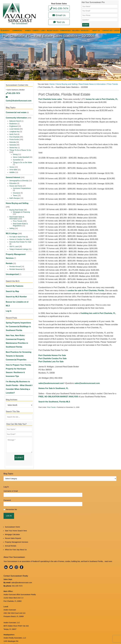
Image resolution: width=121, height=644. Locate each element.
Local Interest (14, 129)
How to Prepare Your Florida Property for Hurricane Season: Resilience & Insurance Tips (18, 348)
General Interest (12, 177)
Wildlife (12, 172)
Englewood (13, 126)
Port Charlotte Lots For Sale (51, 367)
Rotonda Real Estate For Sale (20, 237)
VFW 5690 (13, 170)
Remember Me (12, 478)
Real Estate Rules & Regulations (20, 220)
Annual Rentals (11, 514)
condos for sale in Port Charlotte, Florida (86, 296)
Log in (45, 635)
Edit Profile (53, 635)
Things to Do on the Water (23, 162)
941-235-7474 (59, 8)
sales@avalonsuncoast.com (51, 389)
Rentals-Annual (15, 260)
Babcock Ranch (15, 121)
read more (108, 530)
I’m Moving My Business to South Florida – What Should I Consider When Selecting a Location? (19, 359)
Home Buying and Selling (16, 202)
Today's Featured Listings (19, 244)
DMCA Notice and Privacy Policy (15, 625)
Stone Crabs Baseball (21, 157)
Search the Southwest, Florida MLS (54, 407)
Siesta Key (13, 147)
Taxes (15, 195)
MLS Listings (11, 229)
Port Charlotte (14, 137)
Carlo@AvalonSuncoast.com (18, 102)
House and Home (16, 185)
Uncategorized (11, 268)
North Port (13, 134)
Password (7, 469)
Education (13, 183)
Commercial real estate (15, 113)
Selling (12, 224)
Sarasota (13, 145)
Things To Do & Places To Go (20, 150)
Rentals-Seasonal (16, 263)
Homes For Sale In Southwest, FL (53, 394)
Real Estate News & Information (17, 213)
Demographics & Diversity (19, 180)
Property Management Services (18, 249)
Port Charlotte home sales (50, 104)
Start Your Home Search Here (16, 499)
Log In (8, 299)
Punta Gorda (14, 139)
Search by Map (12, 284)
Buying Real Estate (16, 205)
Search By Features (14, 279)
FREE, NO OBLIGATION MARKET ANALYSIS (58, 402)
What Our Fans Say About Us (16, 518)
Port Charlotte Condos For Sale (52, 364)
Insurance (16, 192)
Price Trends (51, 413)
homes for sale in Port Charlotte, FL (102, 104)
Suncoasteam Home (12, 496)
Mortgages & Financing (21, 208)
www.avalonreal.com (11, 616)
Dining (15, 154)
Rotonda (12, 142)
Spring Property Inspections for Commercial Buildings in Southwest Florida (18, 313)
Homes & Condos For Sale (19, 234)
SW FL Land (14, 242)
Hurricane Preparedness (22, 188)
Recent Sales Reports (13, 507)
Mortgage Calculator (12, 503)
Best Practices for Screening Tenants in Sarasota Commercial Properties (19, 336)
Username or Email (11, 460)
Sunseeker (17, 160)
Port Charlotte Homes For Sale (52, 361)
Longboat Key (14, 131)
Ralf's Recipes (15, 198)
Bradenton (13, 123)
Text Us (59, 22)
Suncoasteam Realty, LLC (27, 637)
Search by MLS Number (15, 289)
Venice (12, 167)
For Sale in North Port (17, 232)
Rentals (9, 258)
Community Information (15, 118)
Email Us (59, 15)
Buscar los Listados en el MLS (18, 294)
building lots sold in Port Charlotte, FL (98, 319)
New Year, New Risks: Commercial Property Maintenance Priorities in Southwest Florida (19, 325)
